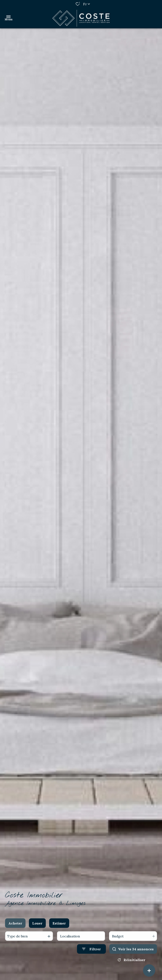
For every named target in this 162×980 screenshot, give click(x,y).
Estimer (59, 928)
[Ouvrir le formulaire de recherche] (91, 954)
